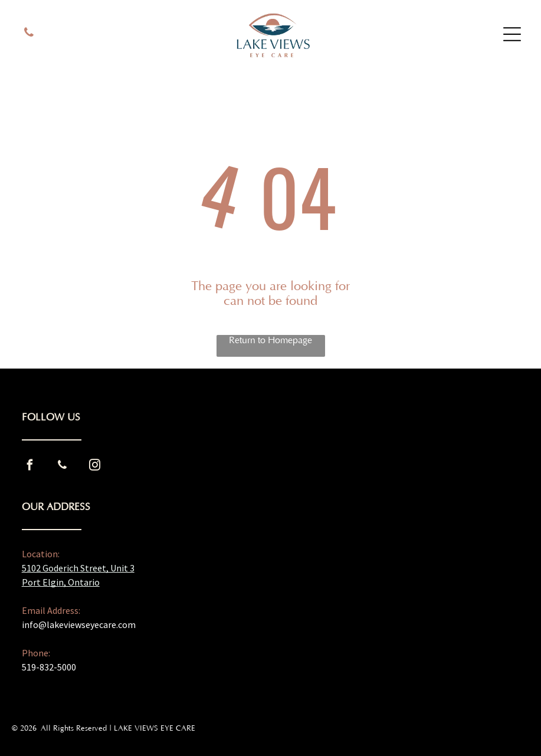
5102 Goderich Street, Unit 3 (78, 568)
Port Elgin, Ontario (61, 582)
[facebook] (30, 467)
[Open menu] (512, 34)
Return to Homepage (270, 340)
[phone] (29, 34)
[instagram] (95, 467)
